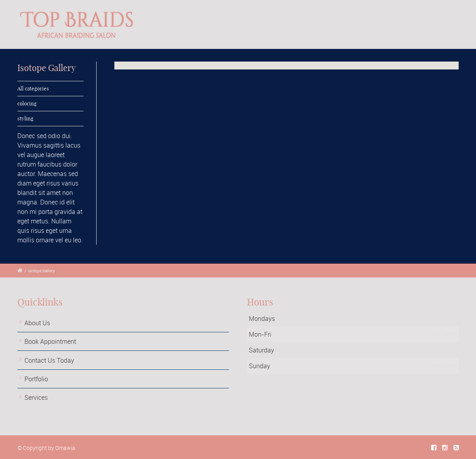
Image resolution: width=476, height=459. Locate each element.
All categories (33, 88)
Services (36, 397)
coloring (27, 103)
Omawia (65, 448)
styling (25, 118)
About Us (37, 323)
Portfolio (36, 379)
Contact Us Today (49, 360)
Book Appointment (50, 341)
